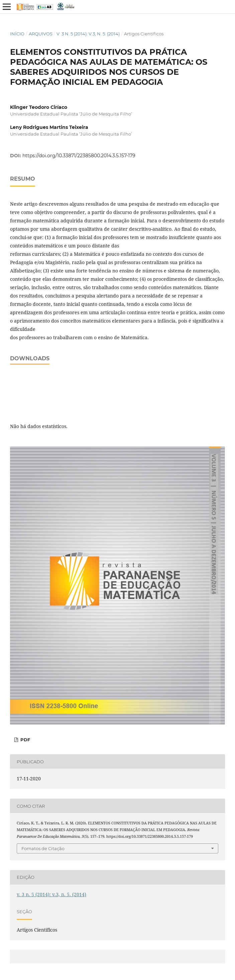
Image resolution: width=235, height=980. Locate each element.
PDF (25, 740)
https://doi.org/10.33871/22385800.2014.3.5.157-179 (79, 156)
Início (17, 34)
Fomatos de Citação (43, 848)
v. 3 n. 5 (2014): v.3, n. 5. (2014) (88, 34)
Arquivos (41, 34)
